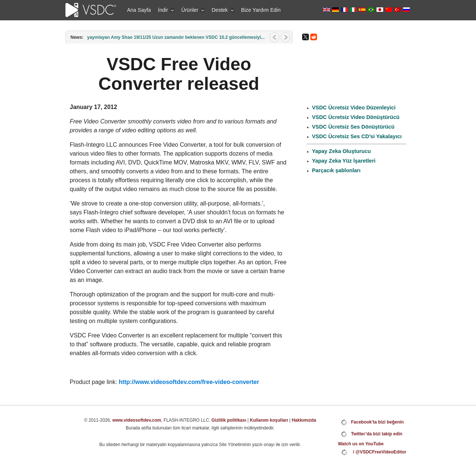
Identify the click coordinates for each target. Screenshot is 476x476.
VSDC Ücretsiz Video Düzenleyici (354, 108)
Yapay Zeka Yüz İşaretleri (344, 161)
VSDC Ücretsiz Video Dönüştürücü (356, 117)
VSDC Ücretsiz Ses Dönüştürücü (353, 127)
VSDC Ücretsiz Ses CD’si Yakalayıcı (357, 136)
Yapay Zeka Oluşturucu (342, 151)
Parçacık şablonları (336, 170)
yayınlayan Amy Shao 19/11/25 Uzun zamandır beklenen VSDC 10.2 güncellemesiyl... (176, 37)
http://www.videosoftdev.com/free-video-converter (189, 382)
